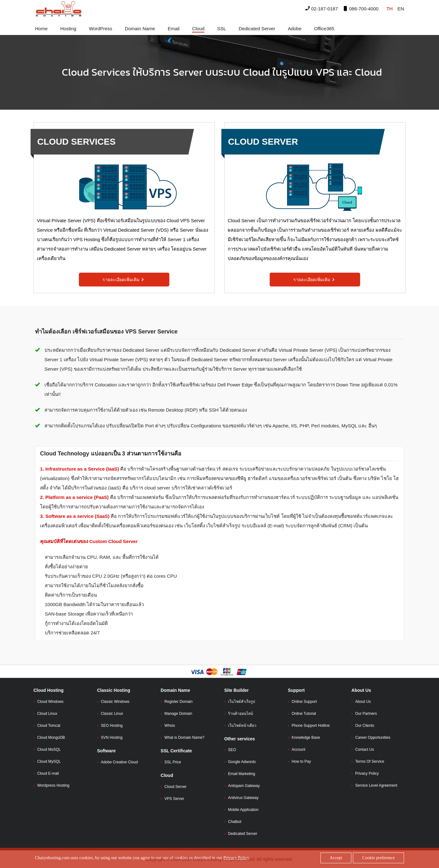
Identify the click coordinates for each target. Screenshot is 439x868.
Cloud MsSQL (49, 749)
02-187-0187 (322, 9)
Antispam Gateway (244, 786)
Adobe (295, 29)
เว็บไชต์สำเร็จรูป (242, 702)
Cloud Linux (47, 714)
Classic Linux (112, 714)
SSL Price (173, 762)
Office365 (324, 29)
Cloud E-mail (48, 773)
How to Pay (301, 761)
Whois (170, 726)
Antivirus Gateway (243, 798)
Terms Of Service (370, 761)
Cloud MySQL (49, 761)
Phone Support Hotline (311, 726)
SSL (221, 29)
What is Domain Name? (184, 738)
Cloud (198, 29)
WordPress (101, 29)
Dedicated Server (257, 29)
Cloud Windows (50, 702)
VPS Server (174, 799)
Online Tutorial (304, 714)
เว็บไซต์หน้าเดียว (242, 726)
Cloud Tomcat (49, 726)
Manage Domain (178, 714)
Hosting (68, 29)
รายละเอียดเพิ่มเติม (123, 280)
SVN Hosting (112, 738)
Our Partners (366, 714)
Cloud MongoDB (51, 738)
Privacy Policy (367, 773)
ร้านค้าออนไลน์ (240, 714)
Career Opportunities (373, 738)
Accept (336, 858)
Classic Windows (115, 702)
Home (41, 29)
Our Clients (365, 726)
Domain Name (140, 29)
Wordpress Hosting (53, 785)
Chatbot (235, 822)
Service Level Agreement (376, 785)
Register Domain (178, 702)
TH (389, 9)
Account (299, 749)
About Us (363, 702)
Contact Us (364, 749)
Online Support (304, 702)
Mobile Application (243, 810)
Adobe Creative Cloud (119, 762)
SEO (232, 750)
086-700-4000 (361, 9)
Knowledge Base (306, 738)
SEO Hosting (112, 726)
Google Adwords (242, 762)
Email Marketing (242, 774)
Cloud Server (175, 787)
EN (401, 9)
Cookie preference (379, 858)
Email (174, 29)
